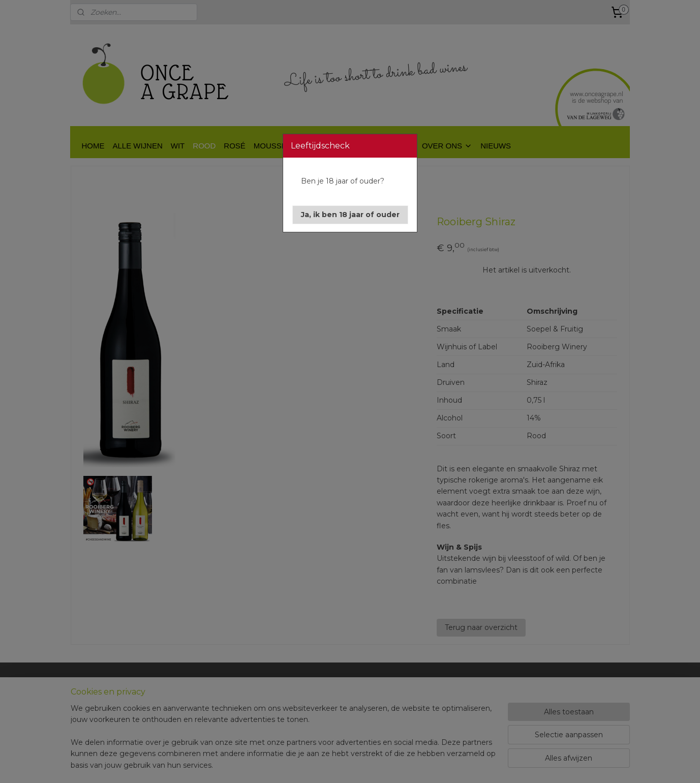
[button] (350, 215)
